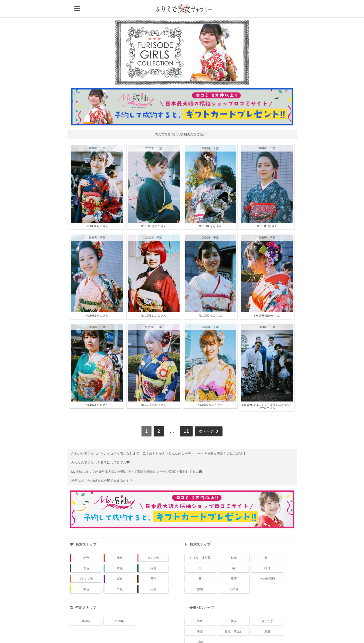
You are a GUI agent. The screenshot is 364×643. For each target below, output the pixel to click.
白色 (120, 574)
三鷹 (267, 617)
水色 (120, 554)
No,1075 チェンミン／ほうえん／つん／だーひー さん (267, 391)
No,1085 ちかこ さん (154, 211)
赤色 (86, 543)
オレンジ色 (86, 564)
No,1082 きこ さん (97, 301)
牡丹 (267, 554)
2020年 (93, 134)
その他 (234, 574)
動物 (234, 543)
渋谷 (200, 606)
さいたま (267, 606)
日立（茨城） (234, 617)
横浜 (234, 606)
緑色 (153, 554)
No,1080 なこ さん (210, 301)
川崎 (200, 627)
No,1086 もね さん (97, 211)
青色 (86, 554)
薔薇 (234, 564)
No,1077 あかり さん (154, 390)
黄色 (86, 574)
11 (185, 416)
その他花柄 (267, 564)
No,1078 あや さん (97, 390)
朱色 (120, 543)
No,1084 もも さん (210, 211)
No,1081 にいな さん (154, 301)
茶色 (153, 564)
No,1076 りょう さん (210, 390)
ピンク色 (153, 543)
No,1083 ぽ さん (267, 211)
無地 (200, 574)
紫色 (120, 564)
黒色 (153, 574)
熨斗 (267, 543)
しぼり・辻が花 (200, 543)
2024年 (86, 606)
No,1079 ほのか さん (267, 301)
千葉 (103, 134)
